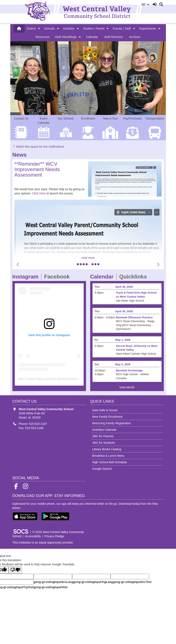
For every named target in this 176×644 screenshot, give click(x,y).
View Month (127, 387)
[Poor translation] (15, 570)
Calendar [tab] (103, 277)
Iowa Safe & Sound (105, 410)
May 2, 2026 (123, 364)
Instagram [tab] (27, 277)
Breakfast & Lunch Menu (108, 456)
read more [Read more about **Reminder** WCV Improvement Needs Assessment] (88, 258)
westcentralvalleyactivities (77, 379)
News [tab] (21, 155)
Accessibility (33, 536)
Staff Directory (114, 37)
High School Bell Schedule (110, 462)
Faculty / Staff (122, 29)
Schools (49, 29)
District (31, 29)
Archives (135, 37)
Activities (69, 29)
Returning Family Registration (112, 423)
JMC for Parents (103, 436)
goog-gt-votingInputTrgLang (93, 582)
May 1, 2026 (123, 340)
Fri (96, 340)
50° (145, 4)
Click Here (39, 193)
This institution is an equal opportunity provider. (43, 543)
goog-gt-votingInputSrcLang (54, 582)
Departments (148, 29)
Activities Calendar (105, 430)
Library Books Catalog (107, 449)
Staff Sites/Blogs (66, 37)
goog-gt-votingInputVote (50, 587)
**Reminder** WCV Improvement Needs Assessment (37, 169)
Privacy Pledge (54, 536)
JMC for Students (104, 443)
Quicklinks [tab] (134, 277)
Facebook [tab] (58, 277)
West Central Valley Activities (37, 379)
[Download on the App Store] (25, 516)
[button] (39, 29)
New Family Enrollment (107, 417)
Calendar (92, 37)
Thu (97, 287)
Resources (43, 37)
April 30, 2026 (124, 287)
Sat (97, 364)
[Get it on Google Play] (55, 516)
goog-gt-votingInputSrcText (132, 582)
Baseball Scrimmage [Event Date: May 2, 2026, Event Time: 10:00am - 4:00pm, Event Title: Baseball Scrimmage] (129, 370)
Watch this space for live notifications (38, 147)
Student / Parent (94, 29)
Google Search (102, 469)
